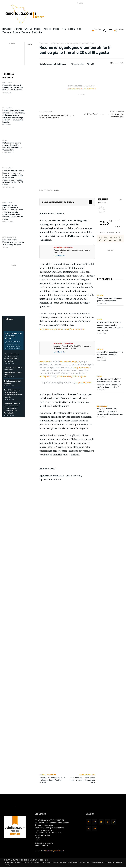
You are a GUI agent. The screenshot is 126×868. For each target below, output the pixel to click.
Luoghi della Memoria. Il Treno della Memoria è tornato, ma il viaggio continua (110, 411)
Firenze (5, 140)
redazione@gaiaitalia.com (54, 850)
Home (41, 43)
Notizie (100, 295)
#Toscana (65, 361)
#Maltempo (45, 361)
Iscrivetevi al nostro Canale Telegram (82, 89)
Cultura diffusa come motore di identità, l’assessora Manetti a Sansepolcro (12, 146)
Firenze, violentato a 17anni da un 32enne (13, 335)
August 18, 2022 (83, 382)
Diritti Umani (102, 406)
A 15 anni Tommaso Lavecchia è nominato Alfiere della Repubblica (110, 355)
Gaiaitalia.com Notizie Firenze (53, 64)
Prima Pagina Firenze (9, 237)
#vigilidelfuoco (81, 367)
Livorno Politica (7, 82)
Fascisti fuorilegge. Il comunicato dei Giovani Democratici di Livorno (13, 87)
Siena (99, 376)
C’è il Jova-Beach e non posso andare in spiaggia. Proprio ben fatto (82, 780)
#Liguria (76, 361)
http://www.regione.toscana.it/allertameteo (62, 329)
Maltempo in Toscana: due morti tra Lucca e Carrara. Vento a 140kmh (52, 780)
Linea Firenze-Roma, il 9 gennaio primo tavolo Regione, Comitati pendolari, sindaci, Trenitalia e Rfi (12, 408)
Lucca (100, 319)
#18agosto (45, 376)
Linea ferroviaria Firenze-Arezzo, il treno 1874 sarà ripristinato (13, 242)
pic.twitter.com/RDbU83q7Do (71, 376)
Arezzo (47, 43)
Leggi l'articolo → (60, 256)
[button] (104, 31)
